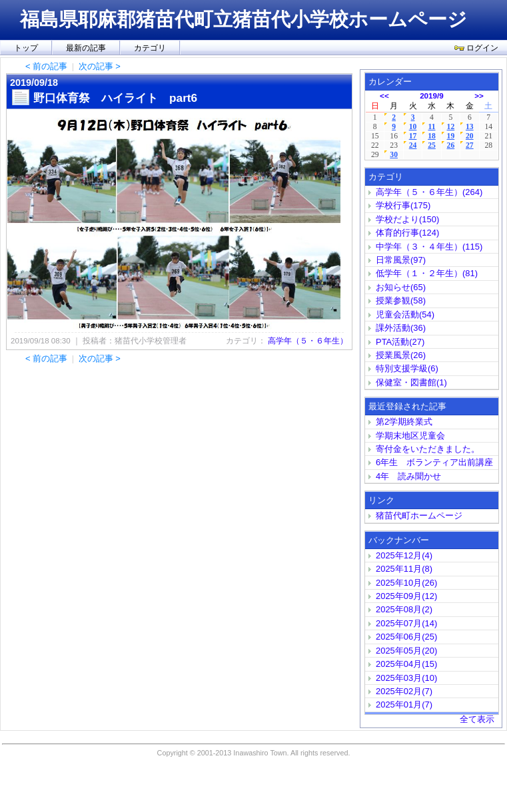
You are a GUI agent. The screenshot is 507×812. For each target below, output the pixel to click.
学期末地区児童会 (410, 436)
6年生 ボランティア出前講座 (434, 462)
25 (432, 145)
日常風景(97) (401, 260)
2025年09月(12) (406, 596)
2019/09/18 (34, 83)
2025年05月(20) (406, 651)
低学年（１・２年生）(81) (427, 273)
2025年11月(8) (404, 569)
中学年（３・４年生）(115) (429, 247)
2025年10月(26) (406, 583)
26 (451, 145)
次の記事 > (100, 66)
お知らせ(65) (401, 287)
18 (432, 136)
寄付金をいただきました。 (428, 449)
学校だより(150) (407, 219)
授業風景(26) (401, 355)
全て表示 (477, 719)
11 (431, 127)
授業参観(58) (401, 301)
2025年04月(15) (406, 664)
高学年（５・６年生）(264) (429, 192)
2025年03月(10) (406, 678)
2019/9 (432, 96)
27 (470, 145)
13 (470, 127)
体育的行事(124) (407, 233)
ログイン (476, 48)
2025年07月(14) (406, 623)
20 (470, 136)
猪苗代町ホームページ (419, 515)
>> (479, 96)
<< (384, 96)
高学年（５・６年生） (308, 341)
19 (451, 136)
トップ (26, 48)
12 (451, 127)
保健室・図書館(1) (411, 382)
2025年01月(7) (404, 705)
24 (413, 145)
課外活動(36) (401, 328)
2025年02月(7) (404, 691)
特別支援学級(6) (407, 368)
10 (413, 127)
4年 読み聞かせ (408, 476)
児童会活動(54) (405, 314)
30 (394, 155)
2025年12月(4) (404, 555)
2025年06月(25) (406, 637)
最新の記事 (86, 48)
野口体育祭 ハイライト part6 (115, 98)
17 (413, 136)
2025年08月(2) (404, 609)
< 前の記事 (46, 66)
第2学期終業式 (404, 422)
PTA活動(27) (400, 342)
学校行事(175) (403, 205)
